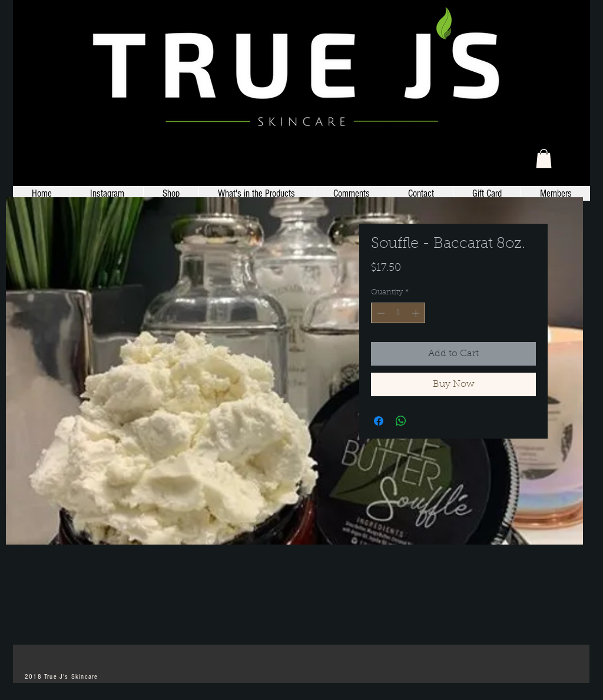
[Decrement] (380, 313)
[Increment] (417, 313)
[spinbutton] (398, 313)
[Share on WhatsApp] (401, 421)
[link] (544, 158)
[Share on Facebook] (379, 421)
